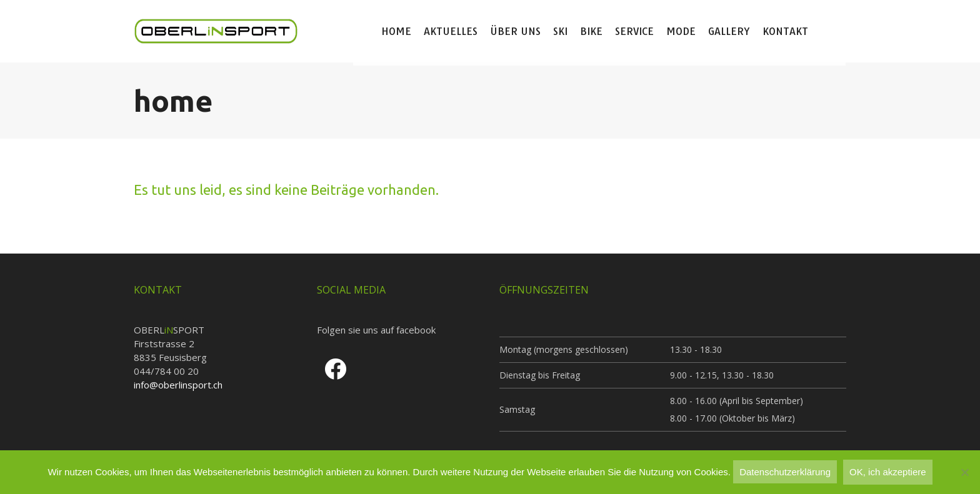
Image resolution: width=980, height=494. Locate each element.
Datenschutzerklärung (785, 472)
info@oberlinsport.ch (178, 385)
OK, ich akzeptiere (888, 472)
